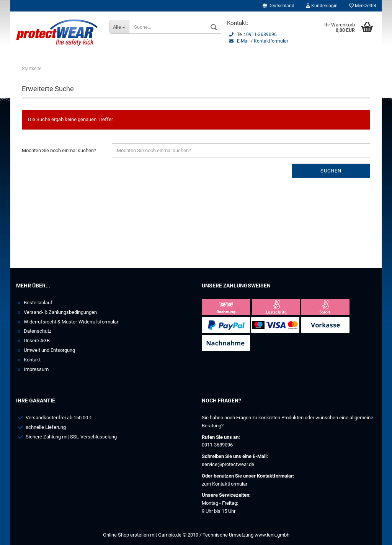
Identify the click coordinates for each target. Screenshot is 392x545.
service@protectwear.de (228, 464)
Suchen (331, 171)
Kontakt (32, 360)
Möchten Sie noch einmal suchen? (59, 150)
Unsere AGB (37, 341)
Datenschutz (38, 331)
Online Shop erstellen (126, 535)
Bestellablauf (38, 303)
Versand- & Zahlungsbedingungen (60, 312)
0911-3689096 (261, 34)
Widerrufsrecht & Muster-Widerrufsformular (71, 322)
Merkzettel (363, 6)
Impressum (36, 369)
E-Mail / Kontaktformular (263, 41)
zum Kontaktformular (225, 484)
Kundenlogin (322, 6)
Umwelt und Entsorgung (49, 350)
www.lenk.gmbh (272, 535)
